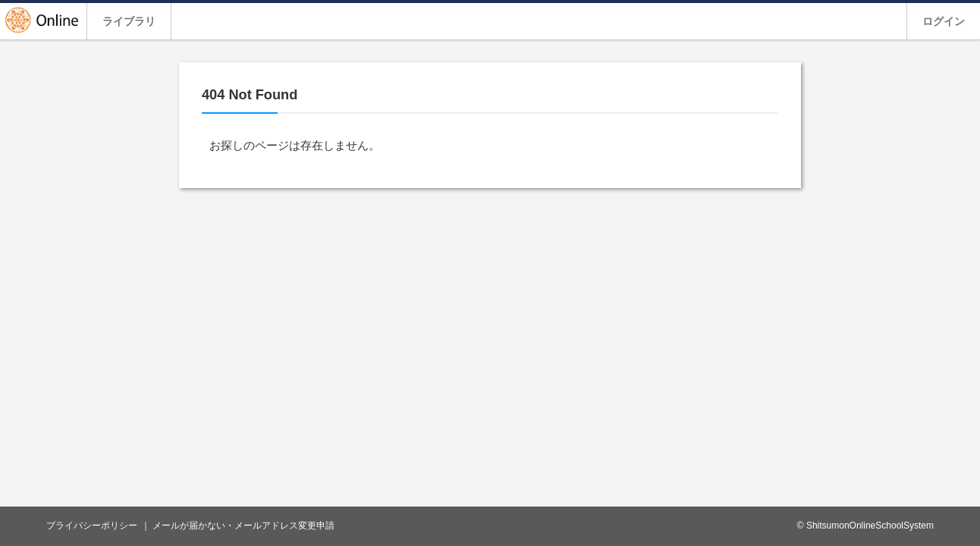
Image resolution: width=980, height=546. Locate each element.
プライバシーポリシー (92, 526)
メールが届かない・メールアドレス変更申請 (243, 526)
